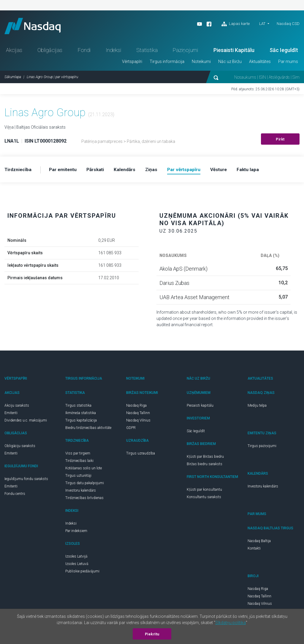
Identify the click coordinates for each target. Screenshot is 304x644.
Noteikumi (201, 63)
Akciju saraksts (17, 407)
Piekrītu (152, 634)
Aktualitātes (260, 63)
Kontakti (254, 550)
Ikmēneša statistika (81, 415)
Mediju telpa (257, 407)
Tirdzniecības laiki (79, 463)
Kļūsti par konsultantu (204, 491)
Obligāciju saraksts (20, 448)
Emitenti (11, 415)
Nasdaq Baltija (259, 543)
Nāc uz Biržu (230, 63)
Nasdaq (36, 27)
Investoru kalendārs (81, 492)
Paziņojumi (185, 52)
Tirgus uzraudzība (141, 455)
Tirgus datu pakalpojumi (85, 485)
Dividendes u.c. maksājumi (26, 422)
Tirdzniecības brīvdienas (84, 500)
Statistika (147, 52)
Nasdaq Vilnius (138, 422)
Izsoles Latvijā (76, 558)
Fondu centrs (15, 495)
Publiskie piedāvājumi (82, 573)
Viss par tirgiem (78, 455)
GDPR (131, 430)
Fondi (84, 52)
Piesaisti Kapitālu (234, 52)
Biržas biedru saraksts (205, 466)
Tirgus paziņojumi (262, 448)
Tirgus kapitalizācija (81, 422)
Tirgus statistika (78, 407)
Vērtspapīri (132, 63)
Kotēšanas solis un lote (84, 470)
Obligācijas (50, 52)
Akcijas (14, 52)
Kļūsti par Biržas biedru (205, 458)
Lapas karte (236, 24)
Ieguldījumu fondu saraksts (26, 481)
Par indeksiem (76, 533)
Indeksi (113, 52)
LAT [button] (262, 24)
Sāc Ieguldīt (284, 52)
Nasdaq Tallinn (138, 415)
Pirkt (280, 141)
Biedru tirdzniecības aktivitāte (88, 430)
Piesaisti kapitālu (200, 407)
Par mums (288, 63)
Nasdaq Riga (136, 407)
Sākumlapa (13, 79)
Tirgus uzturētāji (78, 477)
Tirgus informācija (167, 63)
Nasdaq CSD (288, 24)
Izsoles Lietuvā (77, 566)
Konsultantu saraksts (204, 499)
